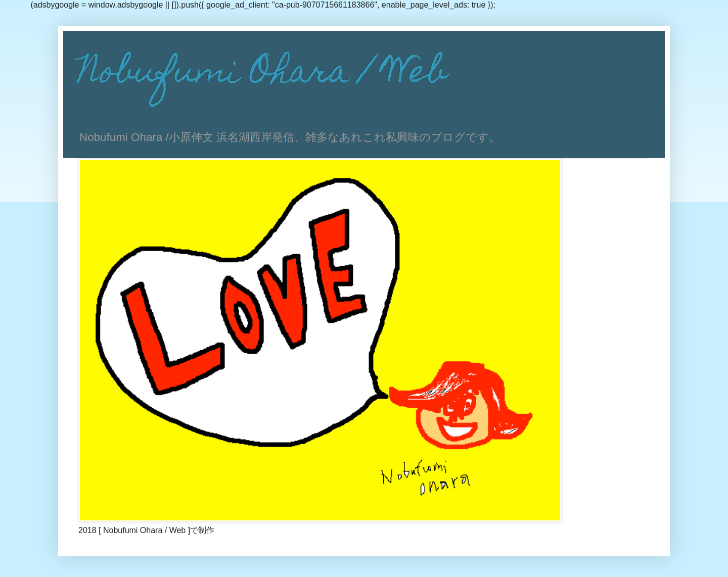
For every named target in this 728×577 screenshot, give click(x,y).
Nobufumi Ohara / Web (263, 75)
